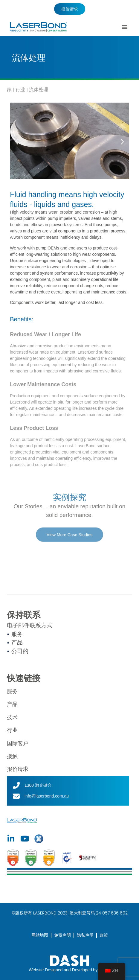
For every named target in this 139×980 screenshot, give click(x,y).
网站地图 (40, 935)
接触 (12, 756)
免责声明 (62, 935)
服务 (12, 691)
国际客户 (18, 743)
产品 (12, 704)
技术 (12, 717)
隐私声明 (85, 935)
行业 (20, 90)
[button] (125, 27)
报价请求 (18, 769)
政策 (104, 935)
